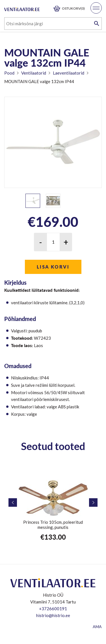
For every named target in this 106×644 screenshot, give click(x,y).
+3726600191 (53, 609)
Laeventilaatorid (69, 73)
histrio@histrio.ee (53, 615)
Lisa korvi (53, 267)
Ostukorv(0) (73, 8)
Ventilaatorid (34, 73)
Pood (9, 73)
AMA (97, 627)
